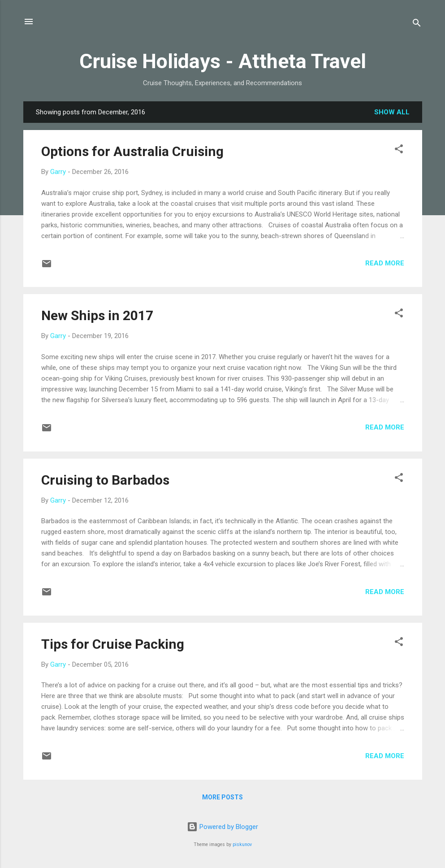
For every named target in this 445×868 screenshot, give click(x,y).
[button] (399, 150)
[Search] (417, 24)
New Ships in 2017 (97, 315)
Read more (385, 263)
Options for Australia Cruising (132, 151)
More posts (222, 797)
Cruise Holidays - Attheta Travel (223, 61)
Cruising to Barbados (105, 480)
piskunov (242, 844)
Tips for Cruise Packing (113, 644)
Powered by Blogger (222, 827)
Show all (392, 112)
